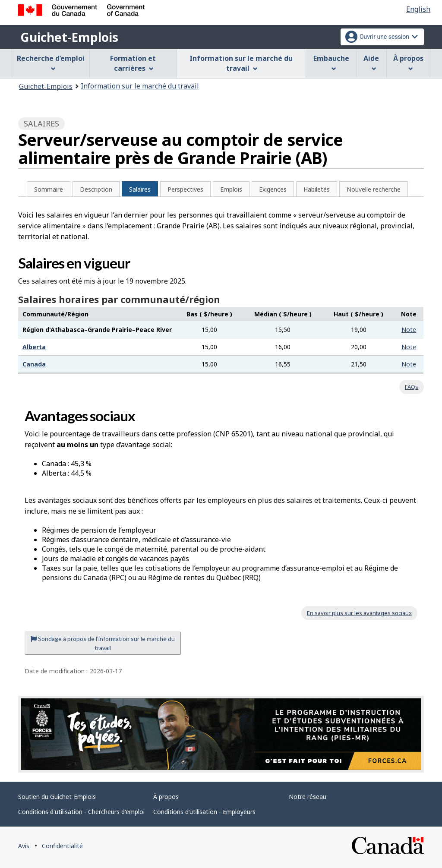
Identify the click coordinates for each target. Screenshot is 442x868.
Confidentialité (62, 846)
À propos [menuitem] (408, 62)
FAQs (412, 387)
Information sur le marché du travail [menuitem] (241, 63)
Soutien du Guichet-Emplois (57, 797)
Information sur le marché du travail (140, 86)
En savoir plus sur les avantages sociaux (359, 613)
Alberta (34, 347)
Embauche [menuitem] (331, 62)
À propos (166, 797)
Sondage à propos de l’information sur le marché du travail (103, 643)
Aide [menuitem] (371, 62)
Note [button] (409, 330)
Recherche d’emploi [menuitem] (51, 62)
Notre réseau (308, 797)
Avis (24, 846)
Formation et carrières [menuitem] (133, 63)
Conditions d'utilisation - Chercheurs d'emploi (81, 812)
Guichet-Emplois (69, 37)
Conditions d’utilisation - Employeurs (204, 812)
